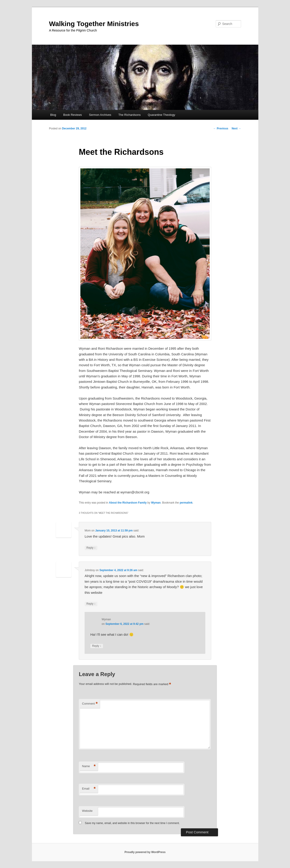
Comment (90, 704)
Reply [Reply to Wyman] (97, 646)
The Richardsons (129, 115)
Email (89, 789)
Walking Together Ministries (94, 24)
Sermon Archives (100, 115)
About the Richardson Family (128, 503)
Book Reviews (72, 115)
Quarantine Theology (162, 115)
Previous (221, 129)
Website (87, 811)
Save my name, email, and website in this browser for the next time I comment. (132, 823)
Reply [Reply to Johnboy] (91, 604)
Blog (53, 115)
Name (89, 766)
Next (236, 129)
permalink (186, 503)
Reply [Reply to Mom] (91, 548)
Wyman (156, 503)
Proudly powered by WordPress (145, 852)
